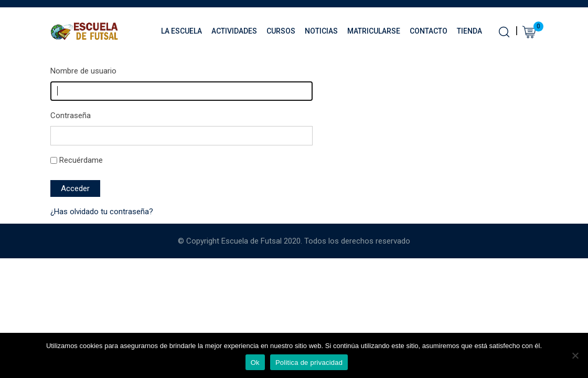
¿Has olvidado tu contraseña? (102, 212)
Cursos (281, 31)
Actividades (234, 31)
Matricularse (374, 31)
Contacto (429, 31)
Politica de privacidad (309, 363)
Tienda (469, 31)
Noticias (321, 31)
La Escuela (181, 31)
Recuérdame (81, 160)
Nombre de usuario (83, 71)
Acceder (75, 188)
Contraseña (71, 115)
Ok (255, 363)
